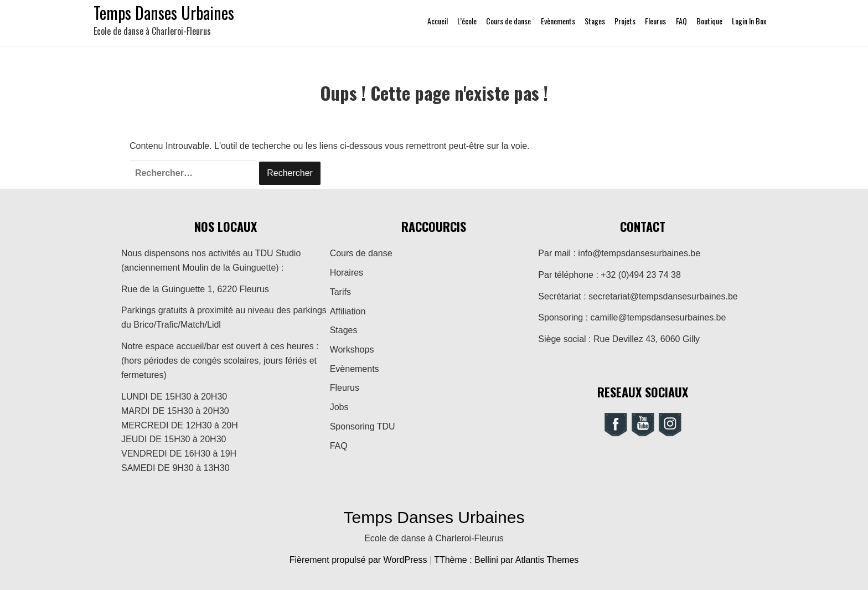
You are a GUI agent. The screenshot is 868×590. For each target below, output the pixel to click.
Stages (595, 21)
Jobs (339, 407)
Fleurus (655, 21)
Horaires (347, 273)
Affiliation (348, 311)
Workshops (352, 350)
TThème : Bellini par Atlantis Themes (506, 560)
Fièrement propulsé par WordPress (360, 560)
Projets (625, 21)
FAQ (681, 21)
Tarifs (340, 292)
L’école (467, 21)
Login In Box (749, 21)
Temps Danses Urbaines (434, 517)
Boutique (709, 21)
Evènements (558, 21)
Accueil (438, 21)
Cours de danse (508, 21)
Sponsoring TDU (363, 426)
